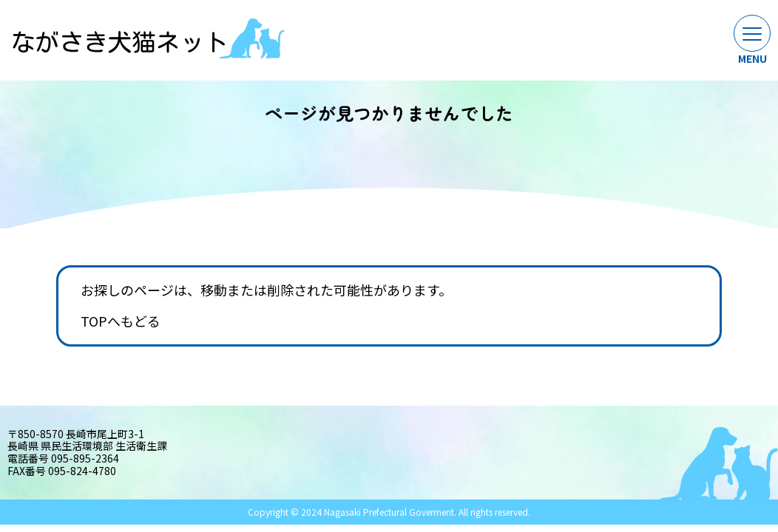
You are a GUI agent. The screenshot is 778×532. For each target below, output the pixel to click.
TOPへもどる (121, 321)
